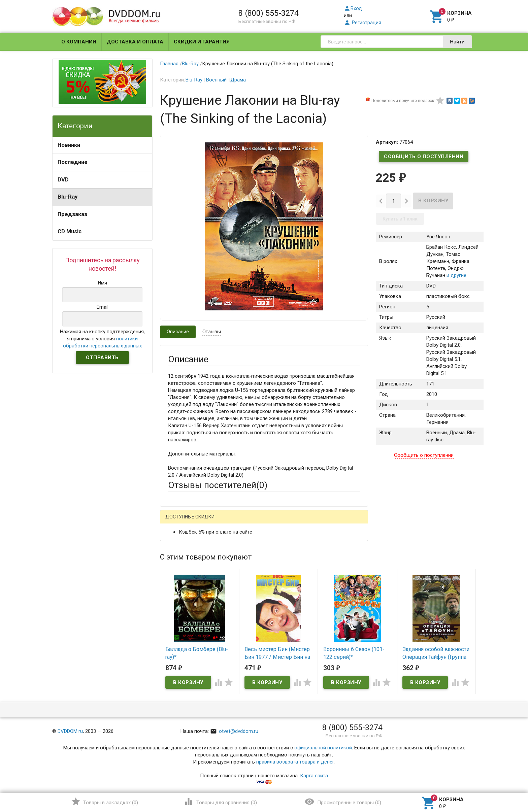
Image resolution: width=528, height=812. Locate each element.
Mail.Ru (211, 522)
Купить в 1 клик (400, 219)
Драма (238, 80)
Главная (169, 64)
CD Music (70, 231)
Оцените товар (185, 608)
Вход (353, 8)
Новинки (69, 145)
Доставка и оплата (135, 42)
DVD (63, 180)
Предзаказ (72, 214)
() (105, 802)
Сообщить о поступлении (424, 157)
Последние (73, 162)
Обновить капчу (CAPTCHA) (253, 700)
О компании (79, 42)
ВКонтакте (252, 522)
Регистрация (362, 23)
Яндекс (294, 522)
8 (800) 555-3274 (269, 13)
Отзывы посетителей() (218, 485)
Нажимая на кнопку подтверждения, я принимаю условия (102, 339)
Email (174, 564)
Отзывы (212, 332)
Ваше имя (179, 545)
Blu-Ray (68, 197)
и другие (456, 275)
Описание (178, 332)
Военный (216, 80)
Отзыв (175, 619)
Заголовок (180, 589)
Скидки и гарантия (202, 42)
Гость (177, 521)
